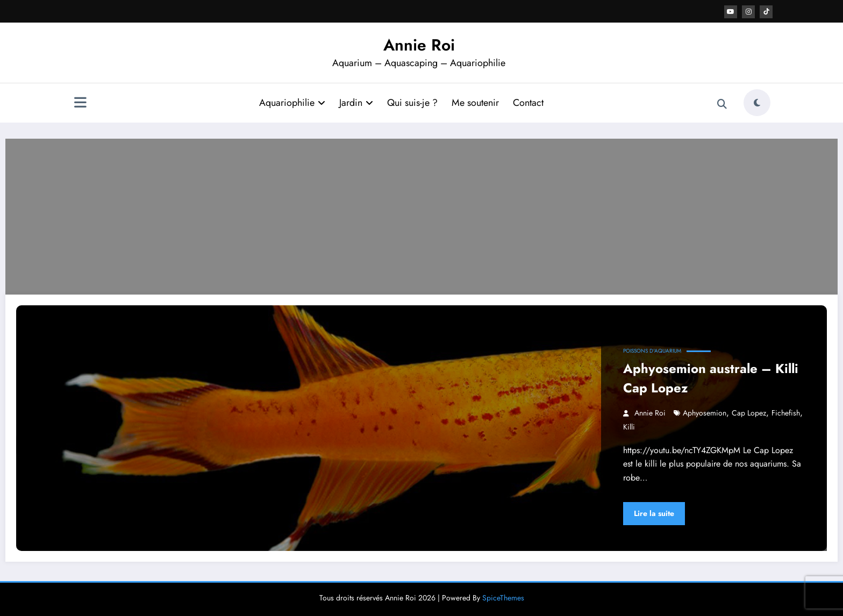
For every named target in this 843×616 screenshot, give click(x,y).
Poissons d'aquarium (652, 351)
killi (629, 427)
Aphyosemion (705, 413)
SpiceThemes (503, 598)
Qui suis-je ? (412, 103)
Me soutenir (475, 103)
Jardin (356, 103)
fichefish (786, 413)
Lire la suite (654, 513)
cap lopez (749, 413)
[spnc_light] (757, 103)
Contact (528, 103)
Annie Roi (419, 45)
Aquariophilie (292, 103)
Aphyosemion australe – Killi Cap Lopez (711, 378)
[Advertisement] (421, 214)
